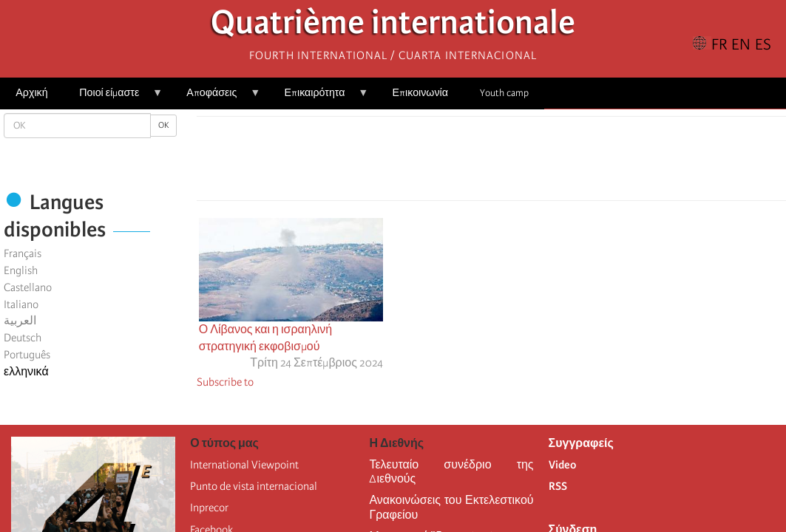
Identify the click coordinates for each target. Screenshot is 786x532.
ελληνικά (26, 372)
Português (27, 355)
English (21, 270)
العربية (20, 321)
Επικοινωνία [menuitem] (420, 93)
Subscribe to (225, 382)
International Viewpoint (244, 465)
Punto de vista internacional (254, 486)
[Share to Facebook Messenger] (491, 163)
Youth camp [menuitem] (504, 93)
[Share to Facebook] (450, 163)
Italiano (21, 304)
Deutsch (23, 338)
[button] (532, 163)
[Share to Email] (512, 163)
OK (163, 125)
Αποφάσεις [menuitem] (216, 98)
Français (23, 253)
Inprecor (209, 508)
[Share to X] (470, 163)
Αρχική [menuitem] (31, 93)
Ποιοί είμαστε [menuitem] (113, 98)
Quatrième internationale (393, 26)
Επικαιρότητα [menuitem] (318, 98)
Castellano (28, 287)
